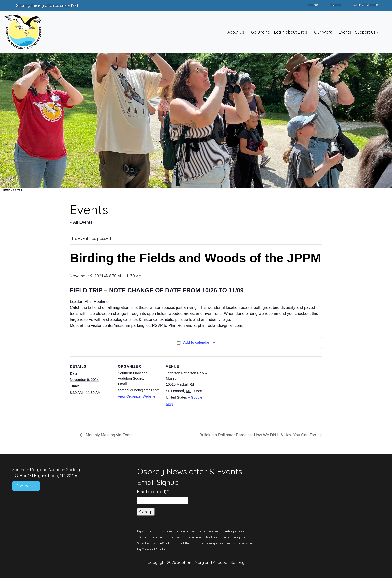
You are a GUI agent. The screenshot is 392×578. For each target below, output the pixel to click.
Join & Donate (366, 5)
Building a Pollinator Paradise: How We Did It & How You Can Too (258, 435)
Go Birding (261, 32)
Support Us (365, 32)
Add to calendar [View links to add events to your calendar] (196, 342)
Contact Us (26, 486)
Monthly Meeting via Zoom (109, 435)
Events (336, 5)
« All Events (81, 222)
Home (313, 5)
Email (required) (153, 492)
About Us (236, 32)
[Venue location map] (240, 391)
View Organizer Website (137, 396)
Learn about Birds (291, 32)
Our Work (323, 32)
